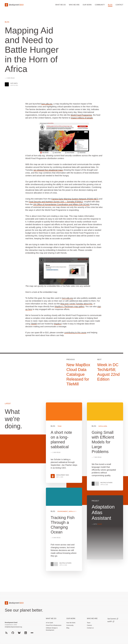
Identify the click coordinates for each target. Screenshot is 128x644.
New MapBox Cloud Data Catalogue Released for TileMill (78, 374)
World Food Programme (81, 115)
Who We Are (92, 619)
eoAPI (111, 622)
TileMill (34, 324)
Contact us (90, 628)
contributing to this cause (75, 333)
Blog (110, 5)
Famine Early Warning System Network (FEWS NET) (75, 199)
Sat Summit (113, 619)
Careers (89, 625)
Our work (87, 5)
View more (64, 529)
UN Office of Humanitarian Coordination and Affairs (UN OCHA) (61, 204)
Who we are (74, 5)
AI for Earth (49, 623)
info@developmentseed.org (13, 627)
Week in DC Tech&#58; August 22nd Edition (108, 372)
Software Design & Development (52, 629)
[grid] (85, 489)
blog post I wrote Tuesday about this (76, 304)
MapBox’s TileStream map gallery (69, 306)
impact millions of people (82, 118)
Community (100, 5)
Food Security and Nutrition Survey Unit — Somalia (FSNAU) (56, 202)
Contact (119, 5)
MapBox (58, 324)
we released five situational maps (48, 170)
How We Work (71, 623)
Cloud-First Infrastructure (54, 625)
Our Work (71, 619)
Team (89, 623)
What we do (60, 5)
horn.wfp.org (47, 104)
